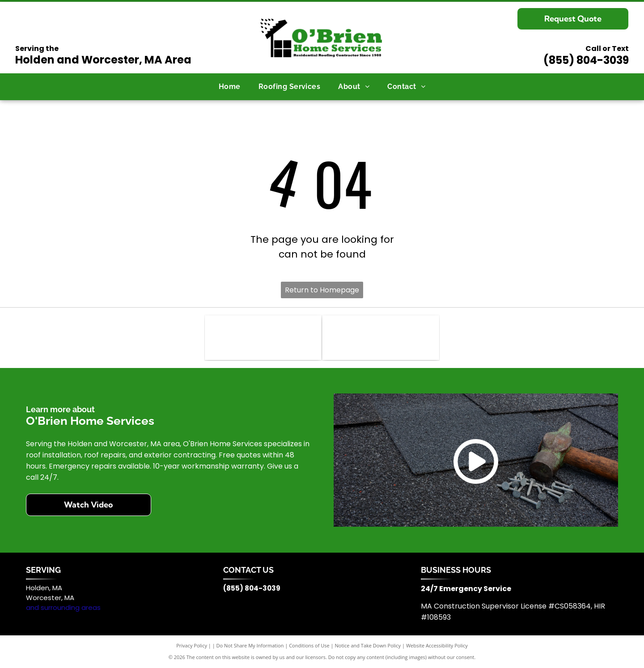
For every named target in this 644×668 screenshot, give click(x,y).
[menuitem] (230, 87)
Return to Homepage (322, 290)
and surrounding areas (63, 607)
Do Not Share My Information (250, 645)
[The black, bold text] (381, 338)
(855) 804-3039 (586, 60)
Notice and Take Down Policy (368, 645)
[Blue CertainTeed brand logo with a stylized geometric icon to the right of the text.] (263, 338)
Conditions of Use (309, 645)
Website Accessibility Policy (437, 645)
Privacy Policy (192, 645)
